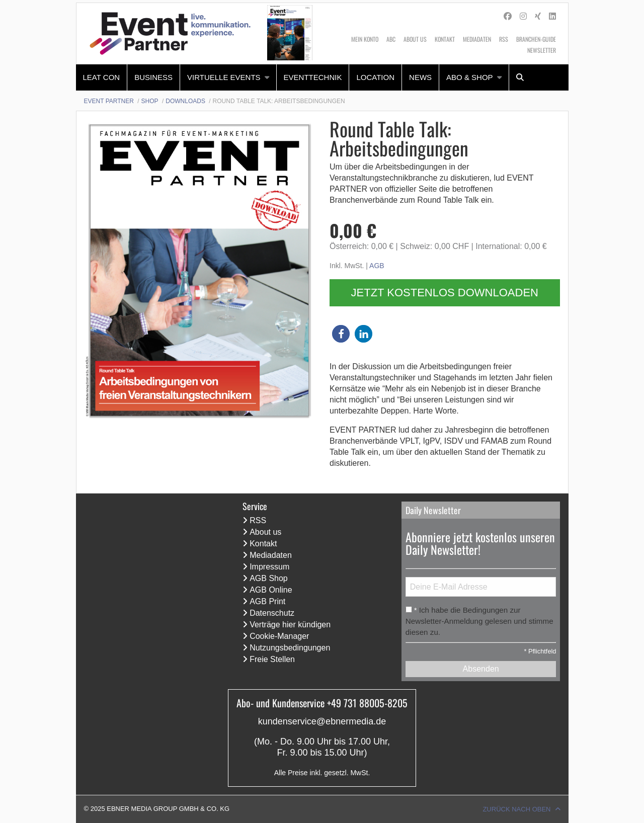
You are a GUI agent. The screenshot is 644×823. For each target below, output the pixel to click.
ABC (391, 39)
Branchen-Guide (536, 39)
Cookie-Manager (279, 636)
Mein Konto (365, 39)
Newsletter (542, 50)
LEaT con (102, 77)
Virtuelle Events (224, 77)
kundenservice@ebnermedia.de (322, 721)
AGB (377, 266)
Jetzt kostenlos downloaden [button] (445, 293)
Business (153, 77)
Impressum (269, 567)
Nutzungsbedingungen (290, 648)
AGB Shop (269, 578)
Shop (150, 101)
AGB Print (267, 601)
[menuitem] (102, 77)
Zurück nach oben (516, 809)
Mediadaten (477, 39)
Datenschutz (272, 613)
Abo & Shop (470, 77)
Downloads (185, 101)
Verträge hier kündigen (290, 625)
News (420, 77)
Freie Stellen (272, 659)
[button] (341, 334)
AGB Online (271, 590)
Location (375, 77)
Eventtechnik (313, 77)
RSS (504, 39)
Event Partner (109, 101)
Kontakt (445, 39)
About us (415, 39)
